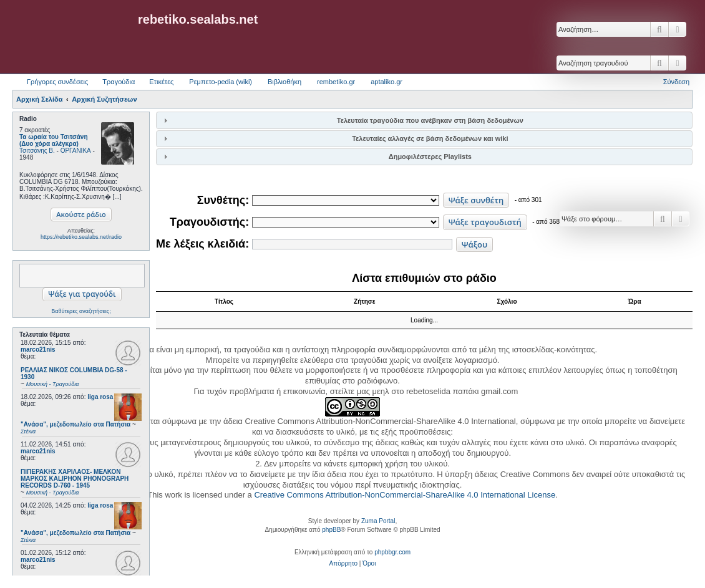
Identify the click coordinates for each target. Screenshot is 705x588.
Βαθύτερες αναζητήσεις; (81, 311)
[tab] (424, 120)
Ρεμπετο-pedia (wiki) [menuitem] (221, 82)
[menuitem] (343, 564)
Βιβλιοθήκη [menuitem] (284, 82)
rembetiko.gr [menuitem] (336, 82)
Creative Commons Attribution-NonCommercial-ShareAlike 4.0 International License (405, 495)
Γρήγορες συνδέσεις (57, 82)
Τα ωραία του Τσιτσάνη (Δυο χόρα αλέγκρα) (54, 140)
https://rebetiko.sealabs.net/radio (81, 237)
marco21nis (38, 349)
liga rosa (100, 397)
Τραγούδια (119, 82)
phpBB (331, 530)
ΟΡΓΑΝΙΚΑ (76, 151)
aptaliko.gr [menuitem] (387, 82)
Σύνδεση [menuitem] (676, 82)
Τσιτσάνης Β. (37, 151)
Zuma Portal (378, 521)
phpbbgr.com (392, 552)
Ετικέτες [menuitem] (161, 82)
